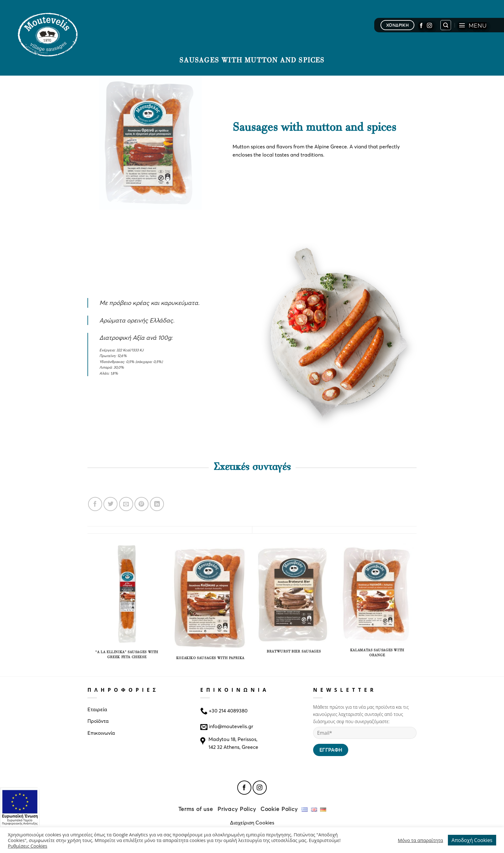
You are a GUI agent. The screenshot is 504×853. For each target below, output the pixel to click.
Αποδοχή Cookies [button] (472, 840)
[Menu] (473, 25)
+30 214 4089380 (228, 710)
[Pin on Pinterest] (142, 504)
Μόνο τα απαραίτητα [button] (420, 840)
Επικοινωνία (101, 733)
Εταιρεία (97, 709)
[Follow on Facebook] (421, 25)
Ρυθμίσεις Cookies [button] (28, 846)
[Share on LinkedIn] (157, 504)
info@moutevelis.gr (231, 726)
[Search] (446, 25)
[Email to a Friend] (126, 504)
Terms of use (196, 809)
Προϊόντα (98, 721)
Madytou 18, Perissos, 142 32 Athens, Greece (233, 743)
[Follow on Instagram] (429, 25)
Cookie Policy (279, 809)
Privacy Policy (237, 809)
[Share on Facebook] (95, 504)
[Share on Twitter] (110, 504)
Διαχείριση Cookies (252, 822)
